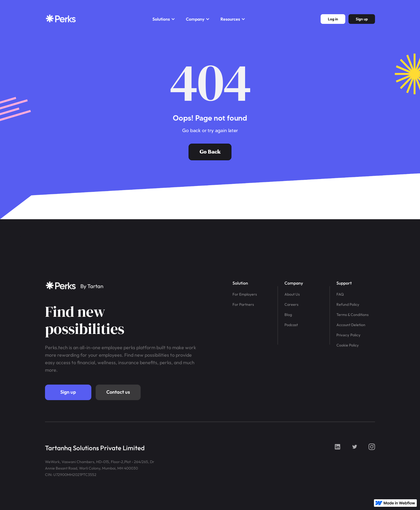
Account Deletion (351, 325)
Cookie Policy (348, 345)
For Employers (245, 294)
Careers (291, 304)
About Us (292, 294)
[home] (61, 19)
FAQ (340, 294)
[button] (164, 19)
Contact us (118, 392)
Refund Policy (348, 304)
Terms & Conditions (352, 315)
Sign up (68, 392)
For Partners (243, 304)
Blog (288, 315)
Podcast (291, 325)
